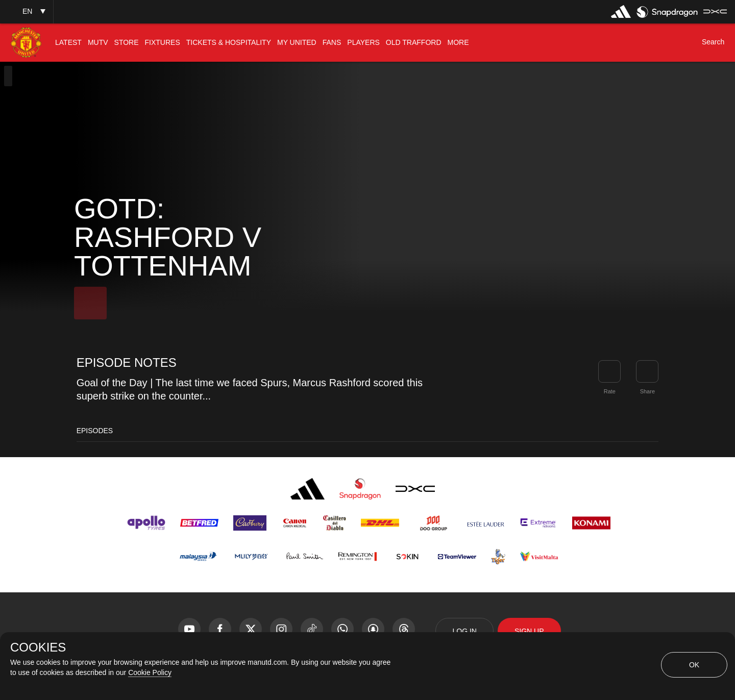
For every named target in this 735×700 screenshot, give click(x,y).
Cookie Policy (150, 672)
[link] (647, 371)
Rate (610, 391)
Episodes (95, 431)
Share (647, 391)
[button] (27, 11)
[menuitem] (68, 43)
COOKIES (38, 647)
